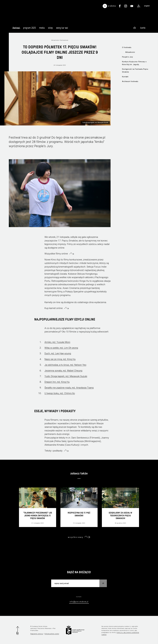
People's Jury (128, 57)
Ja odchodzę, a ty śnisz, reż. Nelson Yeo (65, 365)
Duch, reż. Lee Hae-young (58, 353)
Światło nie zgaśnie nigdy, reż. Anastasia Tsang (69, 388)
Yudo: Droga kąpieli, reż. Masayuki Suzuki (66, 376)
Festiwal (16, 28)
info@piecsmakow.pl (79, 602)
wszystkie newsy (75, 537)
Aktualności (130, 52)
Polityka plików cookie (52, 634)
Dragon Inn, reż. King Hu (57, 382)
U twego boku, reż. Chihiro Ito (60, 393)
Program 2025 (29, 29)
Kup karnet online (54, 308)
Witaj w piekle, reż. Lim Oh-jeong (61, 348)
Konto (143, 28)
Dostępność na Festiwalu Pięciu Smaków (135, 71)
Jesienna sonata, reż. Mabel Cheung (63, 371)
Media (42, 29)
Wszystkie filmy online (56, 254)
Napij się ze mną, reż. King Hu (60, 359)
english (147, 6)
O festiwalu (127, 47)
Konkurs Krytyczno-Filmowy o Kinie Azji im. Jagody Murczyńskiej (134, 63)
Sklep (50, 29)
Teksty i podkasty (53, 451)
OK (103, 583)
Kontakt (125, 77)
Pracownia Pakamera (44, 628)
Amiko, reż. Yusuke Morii (57, 342)
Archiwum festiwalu (130, 81)
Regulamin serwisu (37, 634)
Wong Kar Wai (62, 29)
